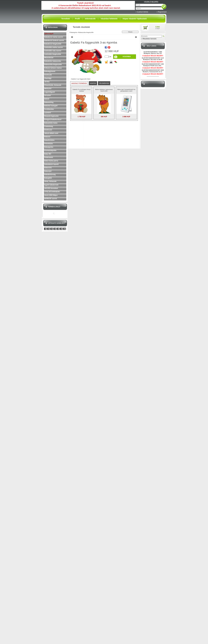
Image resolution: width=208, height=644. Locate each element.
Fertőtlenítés (49, 109)
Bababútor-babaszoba (53, 61)
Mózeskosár (49, 58)
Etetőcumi (48, 130)
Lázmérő (48, 113)
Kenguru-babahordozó (53, 120)
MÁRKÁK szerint (51, 199)
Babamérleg (49, 102)
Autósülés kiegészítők (53, 54)
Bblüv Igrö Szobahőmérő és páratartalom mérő (126, 90)
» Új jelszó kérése (142, 12)
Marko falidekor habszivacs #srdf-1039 (104, 90)
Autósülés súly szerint (53, 51)
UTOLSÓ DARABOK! (52, 192)
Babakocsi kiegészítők (53, 44)
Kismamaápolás (50, 151)
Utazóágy (48, 78)
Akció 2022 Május (51, 195)
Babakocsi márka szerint (54, 37)
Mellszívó (48, 89)
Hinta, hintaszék (50, 181)
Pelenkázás (49, 144)
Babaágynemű (50, 71)
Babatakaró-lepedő (51, 164)
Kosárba (127, 57)
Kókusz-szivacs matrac (53, 68)
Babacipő (48, 171)
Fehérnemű (49, 157)
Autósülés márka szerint (54, 47)
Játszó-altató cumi (51, 133)
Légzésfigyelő (50, 92)
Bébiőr (47, 99)
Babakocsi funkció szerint (54, 40)
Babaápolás (49, 147)
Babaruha (48, 168)
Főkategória (73, 32)
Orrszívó (48, 95)
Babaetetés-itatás (51, 123)
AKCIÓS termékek (51, 188)
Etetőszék (48, 75)
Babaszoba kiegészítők (53, 65)
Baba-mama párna (51, 161)
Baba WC (48, 154)
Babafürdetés (49, 140)
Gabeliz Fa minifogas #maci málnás (82, 90)
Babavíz (47, 137)
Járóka (47, 82)
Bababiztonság (50, 175)
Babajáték (48, 178)
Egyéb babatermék (51, 185)
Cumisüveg (49, 126)
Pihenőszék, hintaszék (53, 85)
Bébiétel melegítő (51, 106)
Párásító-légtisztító (51, 116)
